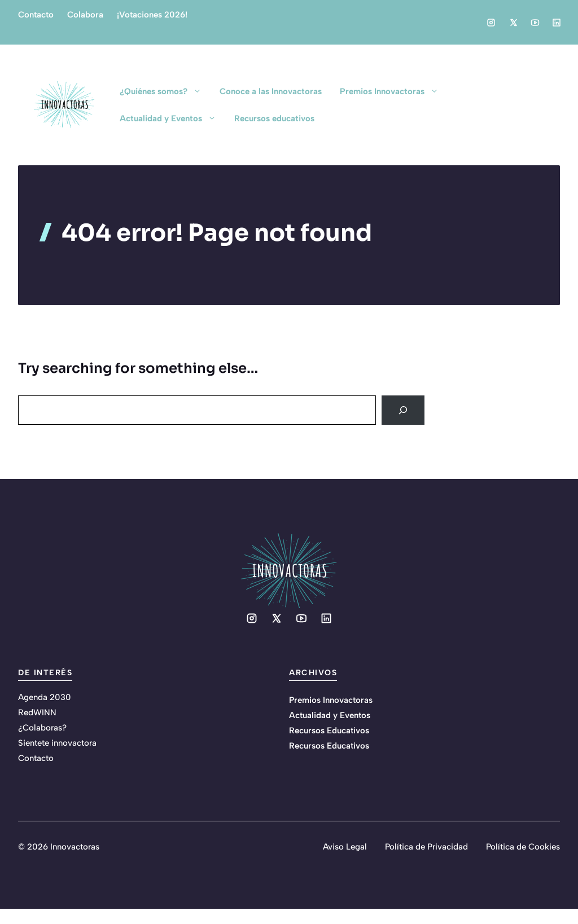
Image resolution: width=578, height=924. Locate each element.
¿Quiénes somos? (165, 91)
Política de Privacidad (426, 847)
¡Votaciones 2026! (152, 15)
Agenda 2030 (45, 697)
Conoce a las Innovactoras (271, 91)
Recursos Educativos (329, 731)
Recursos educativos (274, 118)
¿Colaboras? (42, 728)
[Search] (403, 410)
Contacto (36, 15)
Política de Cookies (523, 847)
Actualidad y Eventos (172, 118)
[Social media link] (491, 23)
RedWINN (37, 712)
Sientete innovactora (57, 743)
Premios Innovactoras (394, 91)
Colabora (85, 15)
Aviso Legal (345, 847)
